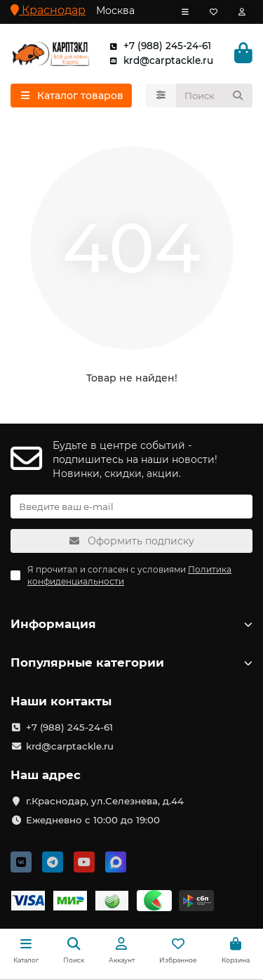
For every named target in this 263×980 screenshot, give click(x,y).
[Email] (131, 507)
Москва (115, 11)
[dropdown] (185, 12)
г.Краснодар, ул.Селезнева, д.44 (105, 801)
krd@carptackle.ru (159, 61)
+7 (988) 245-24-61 (157, 46)
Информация (131, 624)
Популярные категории (131, 662)
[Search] (215, 96)
